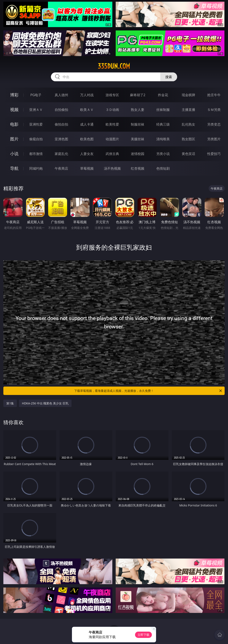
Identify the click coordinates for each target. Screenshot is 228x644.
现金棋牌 (188, 95)
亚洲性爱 (36, 124)
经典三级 (163, 124)
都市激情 (36, 154)
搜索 (169, 77)
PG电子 (36, 95)
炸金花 (163, 95)
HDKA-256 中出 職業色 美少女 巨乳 (45, 403)
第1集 (10, 403)
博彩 (14, 95)
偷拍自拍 (61, 124)
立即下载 (143, 635)
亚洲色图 (61, 139)
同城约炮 (36, 168)
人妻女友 (87, 154)
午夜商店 (61, 168)
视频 (14, 110)
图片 (14, 139)
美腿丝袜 (138, 139)
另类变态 (214, 124)
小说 (14, 154)
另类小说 (163, 154)
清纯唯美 (163, 139)
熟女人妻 (138, 110)
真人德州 (61, 95)
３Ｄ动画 (112, 110)
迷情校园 (138, 154)
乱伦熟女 (188, 124)
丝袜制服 (163, 110)
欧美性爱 (112, 124)
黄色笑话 (188, 154)
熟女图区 (188, 139)
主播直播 (188, 110)
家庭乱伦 (61, 154)
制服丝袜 (138, 124)
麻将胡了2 (138, 95)
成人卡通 (87, 124)
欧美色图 (87, 139)
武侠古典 (112, 154)
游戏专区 (112, 95)
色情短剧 (163, 168)
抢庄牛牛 (214, 95)
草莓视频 (87, 168)
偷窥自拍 (36, 139)
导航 (14, 168)
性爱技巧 (214, 154)
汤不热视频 (112, 168)
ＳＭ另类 (214, 110)
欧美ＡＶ (87, 110)
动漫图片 (112, 139)
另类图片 (214, 139)
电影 (14, 124)
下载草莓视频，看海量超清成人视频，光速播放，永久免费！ (148, 391)
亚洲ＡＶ (36, 110)
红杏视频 (138, 168)
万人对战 (87, 95)
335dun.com (114, 66)
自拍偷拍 (61, 110)
